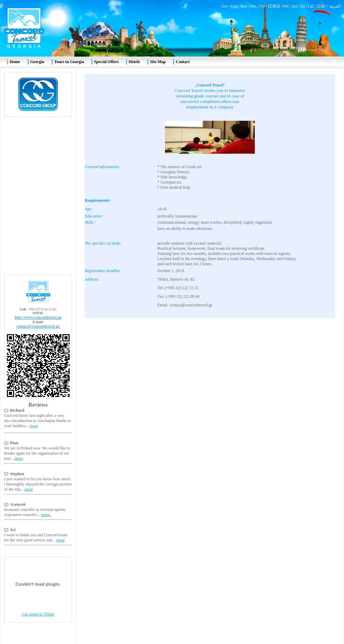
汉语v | (323, 6)
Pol (286, 6)
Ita (303, 6)
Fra (262, 6)
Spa (295, 6)
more (34, 426)
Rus (244, 6)
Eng (234, 6)
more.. (46, 515)
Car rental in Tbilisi (38, 614)
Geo (225, 6)
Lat (310, 6)
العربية (335, 6)
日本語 (274, 6)
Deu (253, 6)
